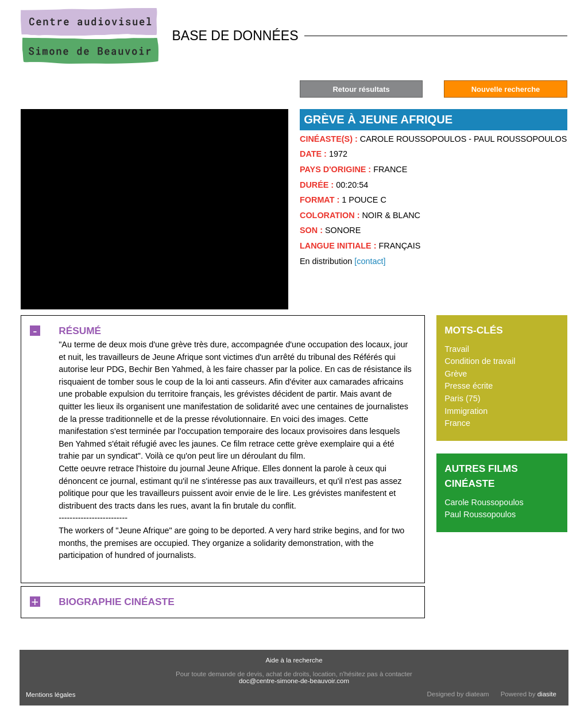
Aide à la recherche (294, 660)
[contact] (370, 261)
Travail (457, 349)
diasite (547, 694)
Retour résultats (361, 89)
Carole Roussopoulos (484, 502)
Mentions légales (51, 695)
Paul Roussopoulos (480, 514)
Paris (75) (462, 398)
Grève (456, 374)
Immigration (466, 411)
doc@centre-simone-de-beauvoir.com (294, 681)
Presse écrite (469, 386)
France (457, 423)
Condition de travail (480, 361)
